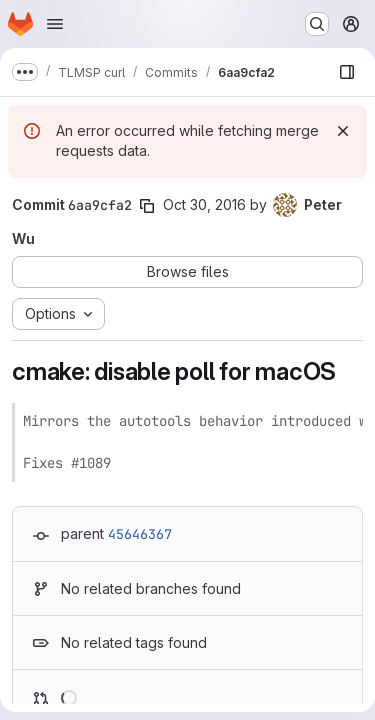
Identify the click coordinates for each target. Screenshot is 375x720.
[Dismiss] (343, 131)
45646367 (140, 534)
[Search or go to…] (317, 24)
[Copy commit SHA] (147, 206)
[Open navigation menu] (55, 24)
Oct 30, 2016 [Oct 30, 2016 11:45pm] (204, 204)
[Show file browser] (347, 72)
